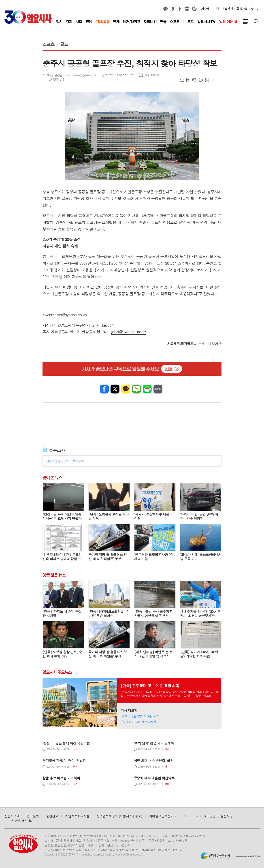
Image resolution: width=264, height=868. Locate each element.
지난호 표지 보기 (23, 820)
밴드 (158, 389)
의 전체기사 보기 (193, 344)
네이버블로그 (187, 9)
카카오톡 (126, 389)
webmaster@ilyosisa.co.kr (65, 315)
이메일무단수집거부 (163, 816)
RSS (187, 816)
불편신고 (52, 816)
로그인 (255, 9)
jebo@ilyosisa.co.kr (129, 332)
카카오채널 (166, 9)
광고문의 (33, 816)
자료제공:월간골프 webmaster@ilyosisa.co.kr (70, 75)
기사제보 (207, 9)
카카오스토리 (173, 9)
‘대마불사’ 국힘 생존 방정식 (139, 722)
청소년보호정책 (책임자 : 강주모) (119, 816)
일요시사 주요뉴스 (57, 672)
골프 (64, 44)
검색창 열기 (256, 22)
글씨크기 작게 (219, 80)
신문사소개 (12, 816)
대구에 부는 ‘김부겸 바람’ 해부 (141, 716)
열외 (194, 9)
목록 (188, 80)
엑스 (115, 389)
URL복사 (182, 80)
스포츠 (49, 44)
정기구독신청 (224, 9)
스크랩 (207, 80)
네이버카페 (147, 389)
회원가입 (242, 9)
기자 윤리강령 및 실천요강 (215, 816)
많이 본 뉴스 (52, 478)
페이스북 (180, 9)
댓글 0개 (59, 79)
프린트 (201, 80)
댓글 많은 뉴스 (54, 575)
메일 (194, 80)
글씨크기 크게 (213, 80)
